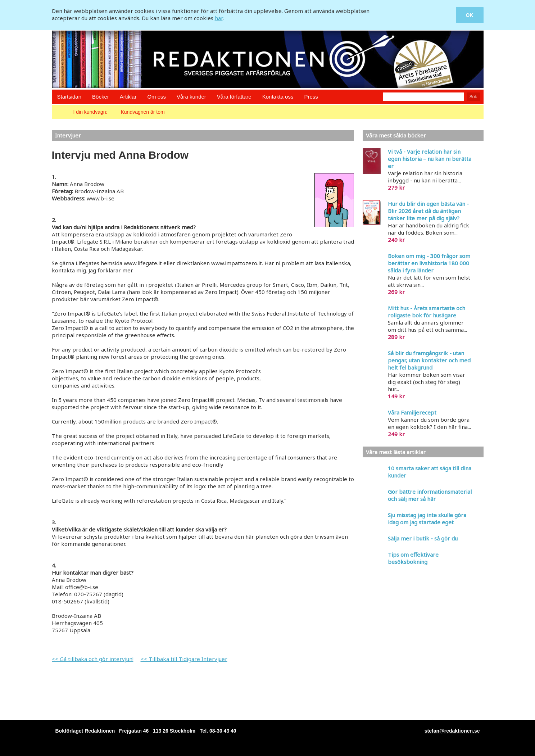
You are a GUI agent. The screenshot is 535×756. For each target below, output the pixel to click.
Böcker (101, 97)
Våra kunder (191, 97)
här (219, 18)
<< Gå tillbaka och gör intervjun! (93, 659)
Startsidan (69, 97)
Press (311, 97)
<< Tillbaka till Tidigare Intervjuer (184, 659)
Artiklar (128, 97)
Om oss (157, 97)
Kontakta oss (278, 97)
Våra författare (234, 97)
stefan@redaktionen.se (452, 731)
